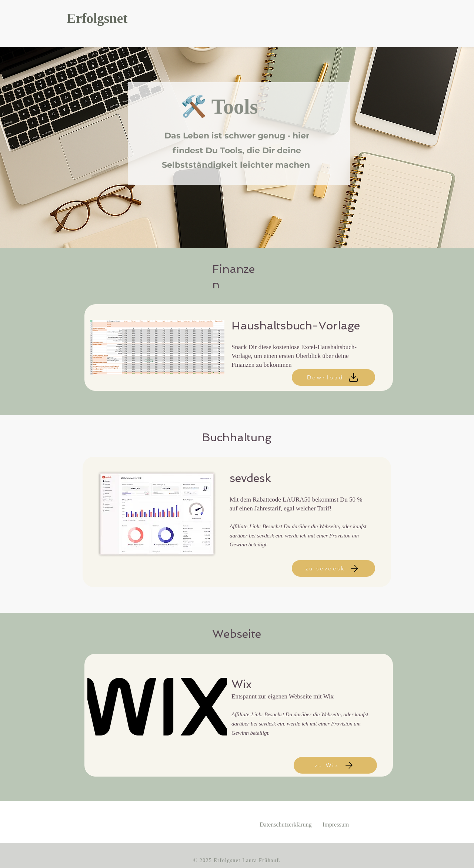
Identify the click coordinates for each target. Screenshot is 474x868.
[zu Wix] (335, 765)
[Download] (333, 377)
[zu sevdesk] (333, 568)
